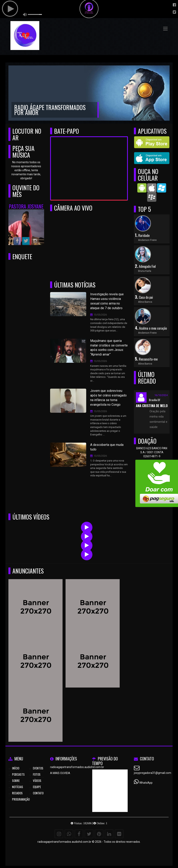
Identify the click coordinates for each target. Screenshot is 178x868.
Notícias (18, 787)
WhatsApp (146, 783)
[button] (165, 29)
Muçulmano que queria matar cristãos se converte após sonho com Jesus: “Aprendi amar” (109, 348)
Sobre (16, 780)
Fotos (37, 774)
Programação (21, 799)
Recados (17, 793)
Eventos (38, 768)
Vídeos (37, 780)
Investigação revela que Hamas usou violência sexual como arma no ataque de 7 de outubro (107, 301)
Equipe (37, 787)
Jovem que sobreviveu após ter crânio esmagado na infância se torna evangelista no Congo (108, 398)
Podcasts (18, 774)
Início (16, 768)
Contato (38, 793)
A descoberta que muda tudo (107, 447)
